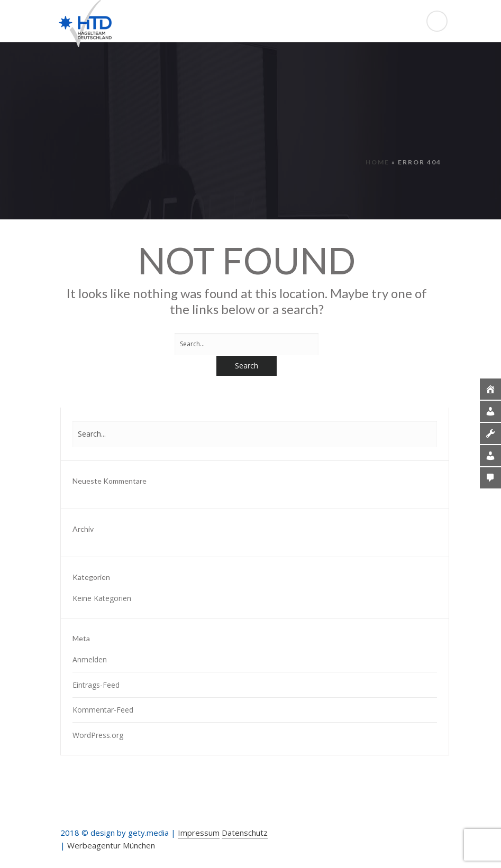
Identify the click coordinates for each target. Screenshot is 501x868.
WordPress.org (98, 735)
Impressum (199, 833)
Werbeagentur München (111, 845)
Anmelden (90, 659)
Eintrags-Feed (96, 685)
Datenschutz (245, 833)
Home (377, 162)
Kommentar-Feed (103, 710)
